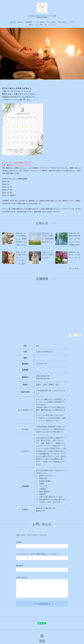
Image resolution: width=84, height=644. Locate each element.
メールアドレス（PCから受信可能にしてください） (38, 554)
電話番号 (20, 566)
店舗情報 (29, 22)
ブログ (71, 22)
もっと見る (75, 268)
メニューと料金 (39, 22)
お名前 (19, 542)
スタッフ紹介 (51, 22)
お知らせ (20, 22)
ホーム (13, 22)
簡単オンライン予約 (36, 25)
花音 (42, 641)
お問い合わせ (62, 22)
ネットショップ (50, 25)
